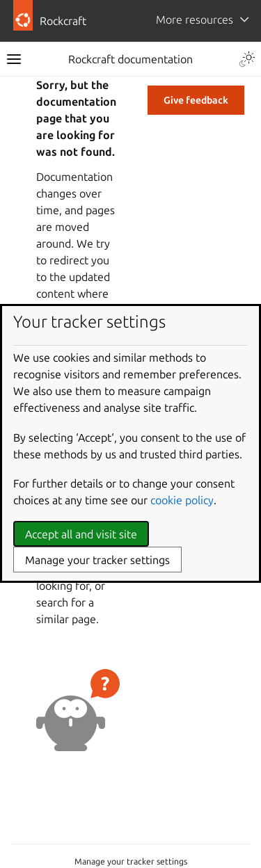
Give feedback (196, 100)
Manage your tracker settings (131, 861)
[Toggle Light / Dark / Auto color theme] (247, 59)
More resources (195, 19)
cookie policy (182, 500)
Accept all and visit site (81, 534)
